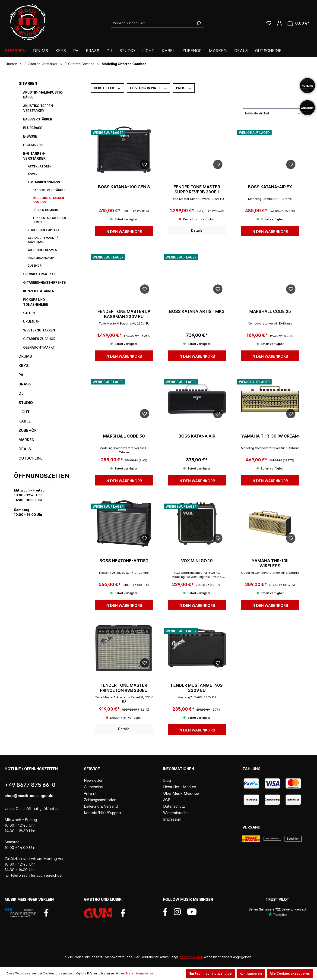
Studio (26, 403)
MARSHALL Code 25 (270, 311)
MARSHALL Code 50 (124, 436)
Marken (26, 440)
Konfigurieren (251, 973)
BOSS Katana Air (197, 436)
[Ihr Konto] (279, 23)
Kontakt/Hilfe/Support (103, 813)
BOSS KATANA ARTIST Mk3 (197, 311)
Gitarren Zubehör (39, 339)
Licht (24, 412)
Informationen (179, 769)
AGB (167, 800)
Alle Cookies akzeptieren (290, 973)
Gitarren (28, 83)
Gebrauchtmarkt (39, 347)
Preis (184, 88)
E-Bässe (30, 136)
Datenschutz (174, 806)
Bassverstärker (38, 119)
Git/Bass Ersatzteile (42, 274)
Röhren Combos (45, 210)
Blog (167, 780)
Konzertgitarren (39, 291)
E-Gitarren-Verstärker (34, 156)
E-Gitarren (33, 145)
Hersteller (108, 88)
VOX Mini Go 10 (197, 561)
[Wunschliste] (269, 23)
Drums (25, 356)
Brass (25, 384)
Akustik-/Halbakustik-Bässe (43, 95)
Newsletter (93, 780)
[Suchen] (198, 23)
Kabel (25, 421)
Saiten (29, 313)
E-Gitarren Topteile (44, 230)
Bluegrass (33, 128)
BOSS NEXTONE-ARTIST (124, 561)
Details (197, 230)
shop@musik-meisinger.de (29, 796)
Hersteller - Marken (180, 787)
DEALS (25, 449)
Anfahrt (90, 793)
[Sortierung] (273, 113)
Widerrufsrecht (176, 813)
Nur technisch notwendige (210, 973)
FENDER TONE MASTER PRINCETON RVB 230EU (124, 688)
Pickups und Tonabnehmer (36, 302)
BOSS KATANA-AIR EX (270, 187)
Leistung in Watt (149, 88)
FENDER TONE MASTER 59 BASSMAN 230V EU (124, 314)
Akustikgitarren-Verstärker (39, 108)
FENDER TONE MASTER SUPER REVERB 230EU (197, 189)
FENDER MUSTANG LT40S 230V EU (197, 688)
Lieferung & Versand (101, 806)
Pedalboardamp (41, 258)
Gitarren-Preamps (42, 250)
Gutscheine (31, 458)
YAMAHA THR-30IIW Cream (270, 436)
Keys (24, 366)
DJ (21, 393)
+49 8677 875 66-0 (30, 785)
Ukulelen (31, 322)
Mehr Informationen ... (141, 973)
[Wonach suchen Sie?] (152, 23)
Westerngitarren (39, 330)
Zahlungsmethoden (100, 800)
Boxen (33, 174)
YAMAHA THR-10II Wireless (270, 563)
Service (92, 769)
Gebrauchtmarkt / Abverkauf (43, 240)
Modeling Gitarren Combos (48, 200)
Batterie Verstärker (49, 190)
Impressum (172, 819)
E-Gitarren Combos (44, 182)
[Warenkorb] (299, 23)
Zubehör (35, 266)
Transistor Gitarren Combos (49, 220)
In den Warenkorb (124, 232)
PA (21, 375)
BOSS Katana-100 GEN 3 (124, 187)
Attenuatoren (40, 166)
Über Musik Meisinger (182, 793)
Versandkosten (191, 957)
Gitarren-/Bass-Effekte (44, 282)
